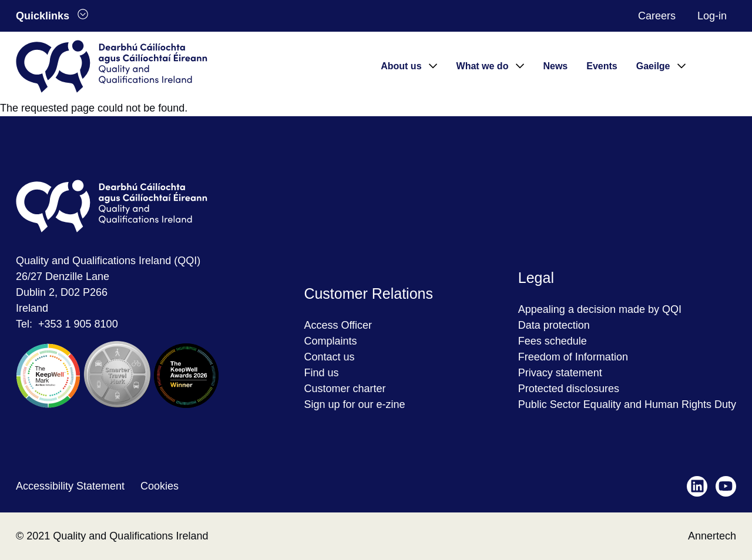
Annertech (712, 536)
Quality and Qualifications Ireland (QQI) (108, 261)
